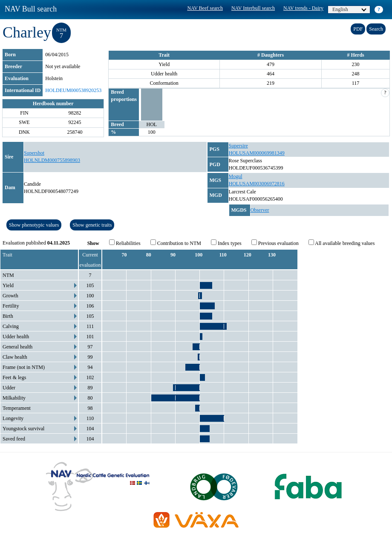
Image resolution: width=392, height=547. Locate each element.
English (349, 9)
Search (376, 29)
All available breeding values (342, 243)
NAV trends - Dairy (303, 8)
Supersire (238, 146)
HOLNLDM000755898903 (52, 160)
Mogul (236, 176)
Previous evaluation (275, 243)
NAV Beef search (205, 8)
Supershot (34, 153)
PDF (358, 29)
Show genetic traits (92, 225)
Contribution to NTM (176, 243)
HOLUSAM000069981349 (257, 153)
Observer (260, 210)
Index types (226, 243)
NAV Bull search (31, 9)
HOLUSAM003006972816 (257, 184)
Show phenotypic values (34, 225)
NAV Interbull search (253, 8)
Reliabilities (125, 243)
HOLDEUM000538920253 (73, 90)
